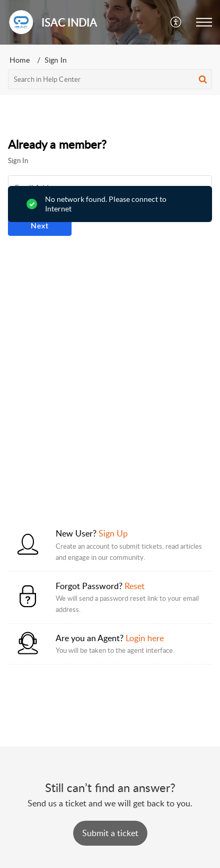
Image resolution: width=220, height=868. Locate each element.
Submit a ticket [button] (110, 833)
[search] (110, 79)
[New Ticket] (110, 833)
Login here (145, 638)
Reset (135, 586)
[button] (176, 22)
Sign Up (113, 533)
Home (20, 60)
